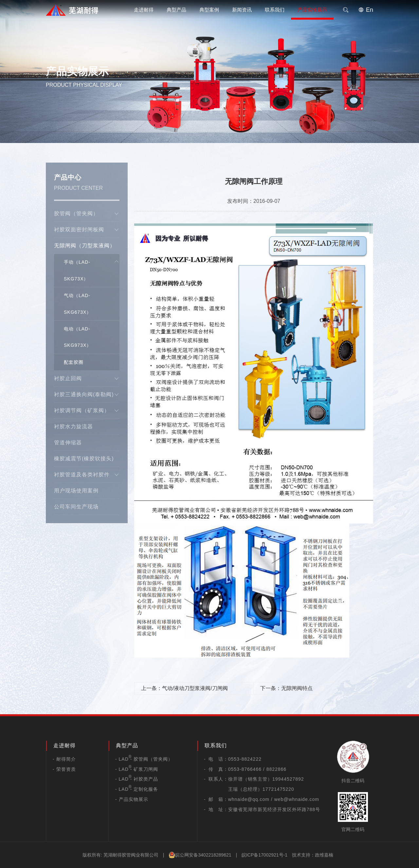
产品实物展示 (312, 10)
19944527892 (288, 779)
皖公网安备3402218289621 (200, 855)
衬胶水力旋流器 (73, 426)
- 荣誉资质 (64, 769)
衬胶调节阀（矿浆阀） (87, 411)
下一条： (286, 688)
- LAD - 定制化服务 (137, 789)
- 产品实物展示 (132, 799)
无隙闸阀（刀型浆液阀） (87, 248)
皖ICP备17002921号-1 (264, 855)
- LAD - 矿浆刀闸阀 (137, 769)
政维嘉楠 (324, 855)
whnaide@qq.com (249, 799)
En (366, 10)
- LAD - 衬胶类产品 (137, 779)
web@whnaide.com (297, 799)
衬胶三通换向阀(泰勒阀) (87, 395)
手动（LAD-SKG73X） (77, 270)
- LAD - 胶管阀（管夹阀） (144, 759)
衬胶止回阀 (87, 379)
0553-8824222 (245, 759)
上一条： (184, 688)
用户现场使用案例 (76, 491)
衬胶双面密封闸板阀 (87, 230)
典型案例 (209, 10)
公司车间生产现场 (76, 507)
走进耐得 (144, 10)
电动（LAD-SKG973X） (78, 337)
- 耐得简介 (64, 759)
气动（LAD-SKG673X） (78, 304)
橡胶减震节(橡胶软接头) (84, 459)
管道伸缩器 (68, 443)
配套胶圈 (74, 362)
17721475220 (278, 789)
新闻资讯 (242, 10)
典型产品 (176, 10)
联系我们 (275, 10)
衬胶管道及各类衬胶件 (87, 475)
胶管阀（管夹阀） (87, 214)
